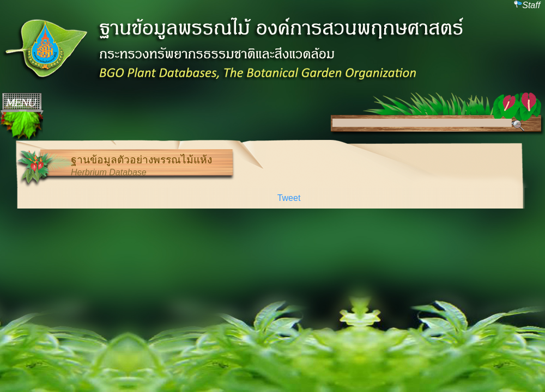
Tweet (289, 198)
